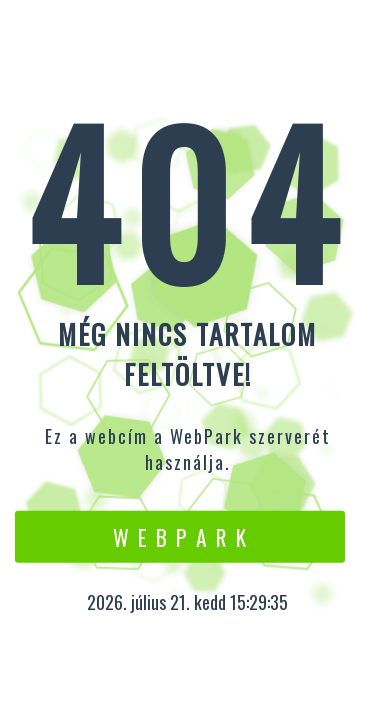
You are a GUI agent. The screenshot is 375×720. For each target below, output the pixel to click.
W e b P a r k (180, 536)
